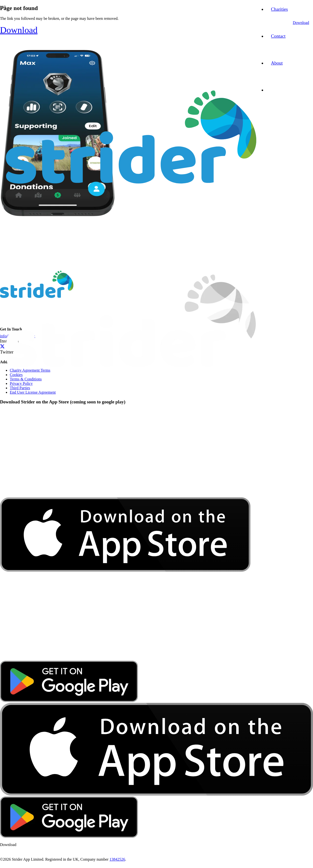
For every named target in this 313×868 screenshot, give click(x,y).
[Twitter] (2, 346)
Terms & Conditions (26, 379)
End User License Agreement (33, 392)
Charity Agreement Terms (30, 370)
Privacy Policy (21, 383)
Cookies (16, 375)
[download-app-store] (125, 658)
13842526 (117, 859)
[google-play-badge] (69, 701)
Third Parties (20, 388)
